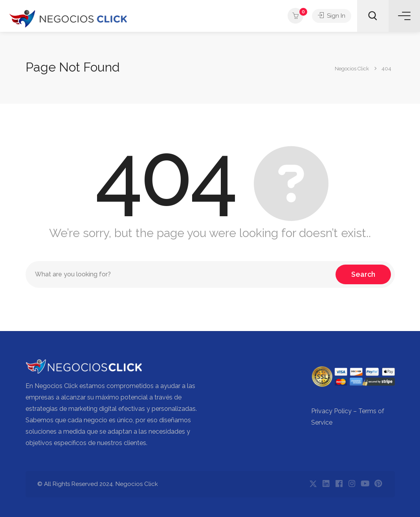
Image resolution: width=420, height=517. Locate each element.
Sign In (332, 16)
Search (363, 274)
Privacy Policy (331, 411)
